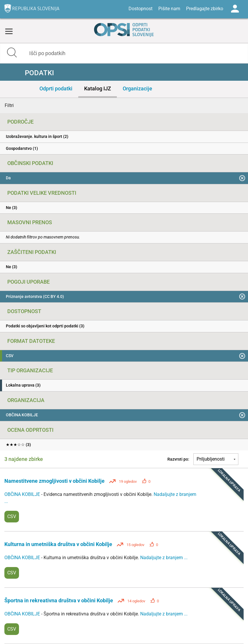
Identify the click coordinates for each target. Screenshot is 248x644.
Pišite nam (169, 9)
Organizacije (137, 88)
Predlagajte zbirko (205, 9)
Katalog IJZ (98, 88)
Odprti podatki (56, 88)
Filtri (9, 105)
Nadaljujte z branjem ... (164, 558)
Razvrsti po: (178, 459)
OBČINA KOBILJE (23, 494)
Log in (235, 9)
